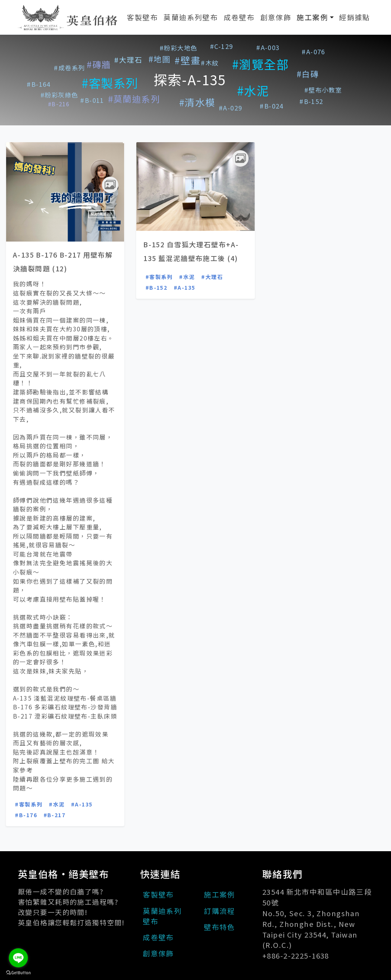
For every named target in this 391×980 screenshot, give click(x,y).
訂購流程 (220, 911)
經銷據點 (355, 17)
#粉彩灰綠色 (59, 95)
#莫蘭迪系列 (134, 99)
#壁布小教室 (323, 90)
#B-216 (59, 104)
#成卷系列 (69, 68)
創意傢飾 (276, 17)
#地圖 (160, 59)
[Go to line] (18, 958)
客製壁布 (142, 17)
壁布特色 (220, 927)
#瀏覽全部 (260, 64)
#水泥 (253, 90)
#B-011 (92, 100)
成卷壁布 (239, 17)
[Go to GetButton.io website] (18, 972)
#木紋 (210, 63)
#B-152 (311, 101)
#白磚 (308, 74)
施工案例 (317, 17)
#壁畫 (187, 60)
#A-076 (313, 52)
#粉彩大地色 (179, 48)
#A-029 (231, 108)
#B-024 (272, 106)
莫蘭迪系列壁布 (191, 17)
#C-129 (222, 46)
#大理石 (128, 59)
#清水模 (197, 102)
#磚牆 (99, 64)
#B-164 (39, 84)
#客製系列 (110, 83)
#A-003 (268, 47)
